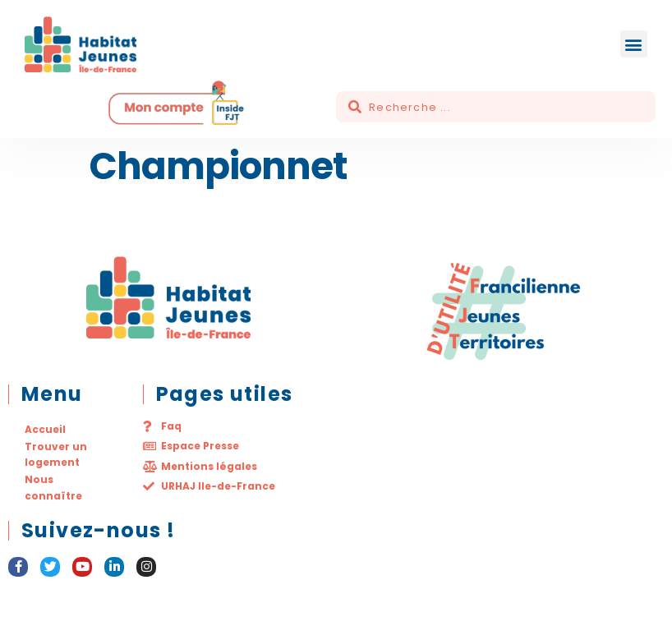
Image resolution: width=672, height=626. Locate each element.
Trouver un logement (56, 454)
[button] (634, 44)
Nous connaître (53, 487)
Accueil (45, 429)
